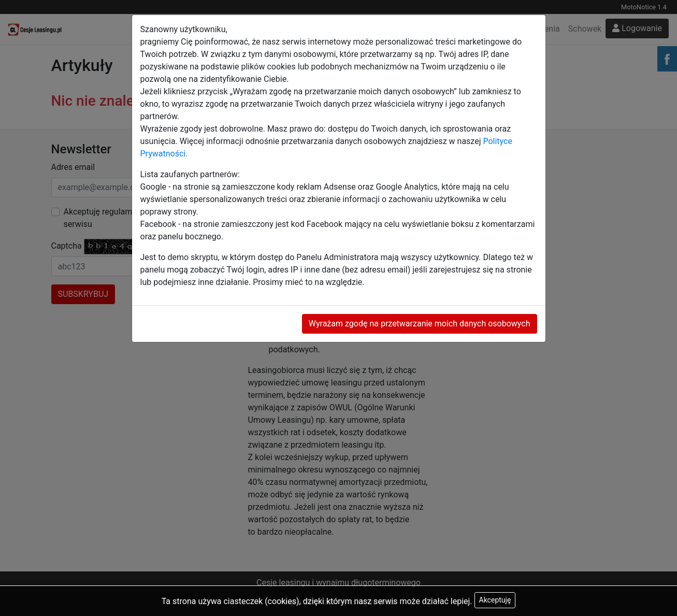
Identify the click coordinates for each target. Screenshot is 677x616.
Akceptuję (495, 600)
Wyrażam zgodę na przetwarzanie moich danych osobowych (420, 324)
